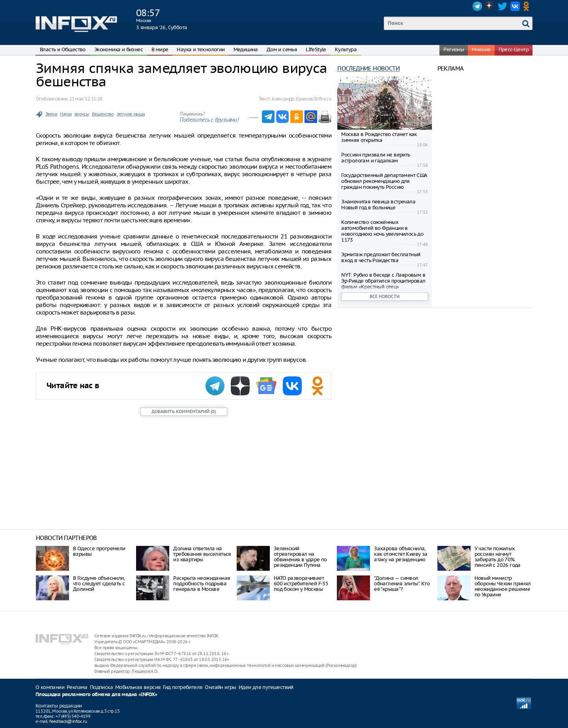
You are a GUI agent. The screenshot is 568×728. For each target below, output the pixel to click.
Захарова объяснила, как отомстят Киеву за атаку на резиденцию (401, 554)
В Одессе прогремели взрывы (99, 551)
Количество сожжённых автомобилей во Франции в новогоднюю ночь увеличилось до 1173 (382, 231)
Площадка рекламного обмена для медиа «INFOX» (96, 695)
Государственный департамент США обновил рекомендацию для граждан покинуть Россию (384, 181)
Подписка (101, 687)
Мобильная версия (138, 687)
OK (528, 6)
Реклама (77, 687)
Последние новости (368, 68)
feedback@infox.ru (68, 721)
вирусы (82, 114)
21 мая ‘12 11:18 (85, 99)
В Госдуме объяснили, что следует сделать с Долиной (99, 584)
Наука (66, 114)
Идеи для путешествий (266, 687)
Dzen (490, 6)
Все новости (385, 296)
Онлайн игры (220, 687)
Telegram (477, 6)
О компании (50, 687)
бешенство (103, 114)
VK (515, 6)
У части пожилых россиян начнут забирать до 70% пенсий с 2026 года (498, 557)
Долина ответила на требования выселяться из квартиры (202, 554)
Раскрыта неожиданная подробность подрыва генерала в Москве (202, 584)
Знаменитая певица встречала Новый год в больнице (378, 205)
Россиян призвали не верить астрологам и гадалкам (376, 158)
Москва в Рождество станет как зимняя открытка (379, 137)
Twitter (503, 6)
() (184, 411)
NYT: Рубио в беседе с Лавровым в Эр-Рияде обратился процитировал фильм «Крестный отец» (383, 281)
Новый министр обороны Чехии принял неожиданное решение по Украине (503, 586)
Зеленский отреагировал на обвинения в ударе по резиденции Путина (300, 557)
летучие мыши (131, 114)
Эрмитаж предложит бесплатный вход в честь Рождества (381, 257)
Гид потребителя (183, 687)
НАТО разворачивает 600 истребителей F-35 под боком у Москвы (301, 584)
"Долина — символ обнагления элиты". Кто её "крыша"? (402, 584)
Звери (51, 114)
